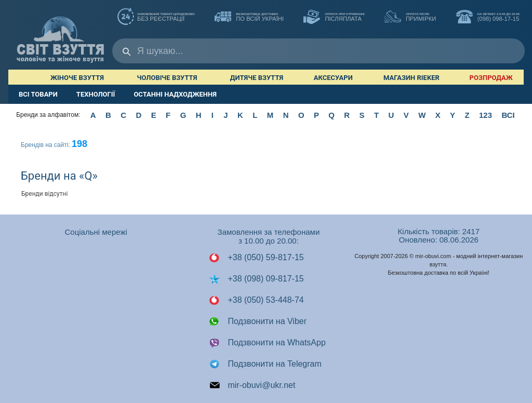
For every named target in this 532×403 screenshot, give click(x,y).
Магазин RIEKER (411, 78)
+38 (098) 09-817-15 (256, 279)
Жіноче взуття (77, 78)
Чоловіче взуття (167, 78)
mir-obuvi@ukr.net (252, 385)
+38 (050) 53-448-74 (256, 300)
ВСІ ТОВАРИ (38, 94)
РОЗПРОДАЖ (491, 78)
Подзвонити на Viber (258, 321)
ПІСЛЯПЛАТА (334, 18)
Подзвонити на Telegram (265, 364)
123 (486, 115)
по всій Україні (249, 18)
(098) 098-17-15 (488, 18)
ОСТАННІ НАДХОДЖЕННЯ (175, 94)
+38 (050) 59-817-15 (256, 258)
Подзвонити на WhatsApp (267, 343)
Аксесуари (333, 78)
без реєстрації (156, 18)
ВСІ (508, 115)
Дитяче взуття (257, 78)
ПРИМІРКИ (410, 18)
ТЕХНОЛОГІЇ (96, 94)
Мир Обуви (60, 35)
